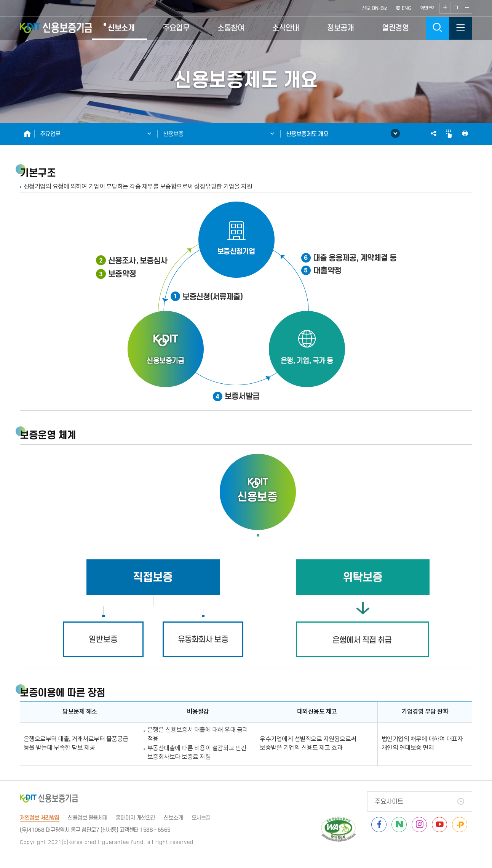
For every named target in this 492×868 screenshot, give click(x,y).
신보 (374, 8)
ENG (403, 8)
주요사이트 (389, 802)
